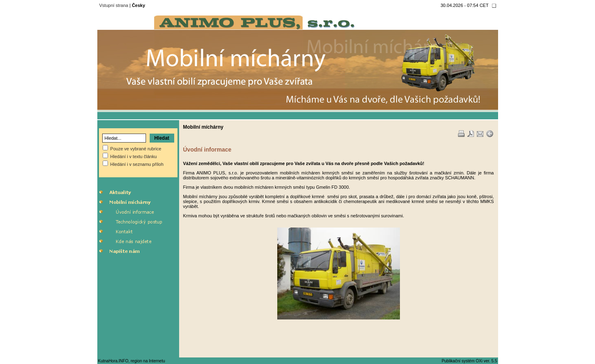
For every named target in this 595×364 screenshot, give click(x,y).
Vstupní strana (114, 5)
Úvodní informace (207, 150)
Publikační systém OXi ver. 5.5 (469, 361)
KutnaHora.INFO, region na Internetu (132, 361)
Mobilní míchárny (203, 127)
